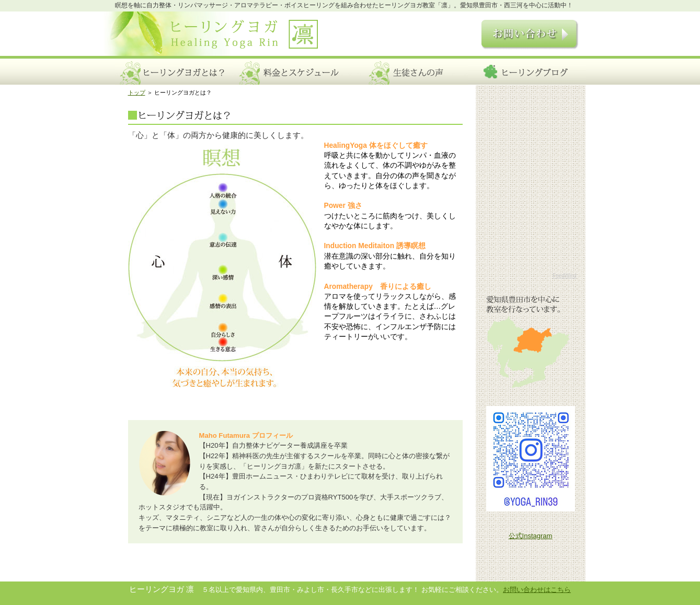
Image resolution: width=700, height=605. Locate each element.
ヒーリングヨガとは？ (174, 71)
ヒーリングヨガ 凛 (216, 38)
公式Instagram (531, 536)
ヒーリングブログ (527, 71)
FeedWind (565, 276)
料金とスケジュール (291, 71)
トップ (137, 92)
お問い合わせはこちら (537, 590)
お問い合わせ (524, 36)
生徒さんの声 (409, 71)
